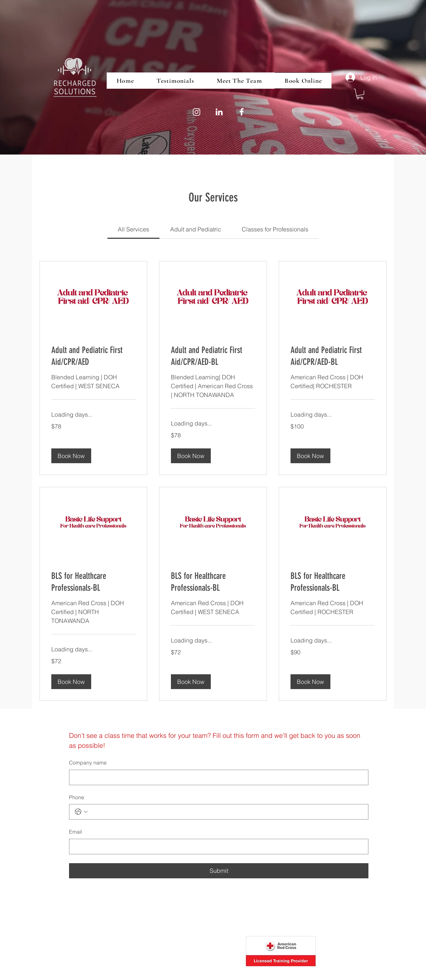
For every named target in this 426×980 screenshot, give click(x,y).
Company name (88, 763)
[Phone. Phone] (226, 812)
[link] (133, 229)
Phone (77, 797)
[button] (360, 94)
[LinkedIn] (219, 112)
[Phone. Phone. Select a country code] (81, 812)
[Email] (217, 847)
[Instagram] (197, 112)
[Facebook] (242, 112)
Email (75, 832)
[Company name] (217, 777)
